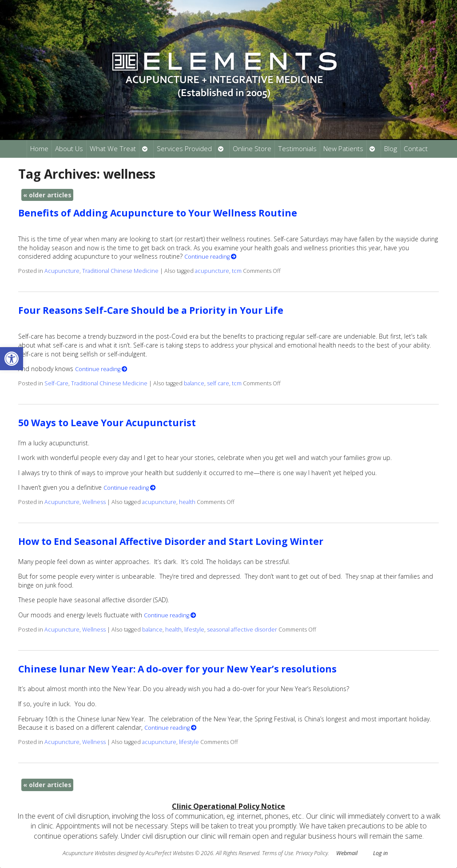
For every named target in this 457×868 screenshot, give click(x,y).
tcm (237, 271)
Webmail (347, 853)
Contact (416, 149)
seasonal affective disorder (242, 630)
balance (194, 383)
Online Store (252, 149)
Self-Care (56, 383)
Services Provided (184, 149)
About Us (69, 149)
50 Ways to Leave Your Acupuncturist (107, 423)
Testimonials (297, 149)
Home (39, 149)
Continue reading (211, 257)
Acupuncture (62, 271)
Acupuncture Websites (89, 853)
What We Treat (113, 149)
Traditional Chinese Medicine (120, 271)
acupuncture (212, 271)
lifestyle (194, 630)
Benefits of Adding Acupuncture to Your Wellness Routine (158, 213)
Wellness (94, 502)
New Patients (343, 149)
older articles (47, 195)
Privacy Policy (312, 853)
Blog (391, 149)
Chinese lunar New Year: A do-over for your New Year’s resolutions (177, 669)
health (187, 502)
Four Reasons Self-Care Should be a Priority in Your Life (151, 310)
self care (218, 383)
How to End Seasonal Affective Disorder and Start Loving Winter (171, 541)
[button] (12, 359)
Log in (380, 853)
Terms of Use (278, 853)
